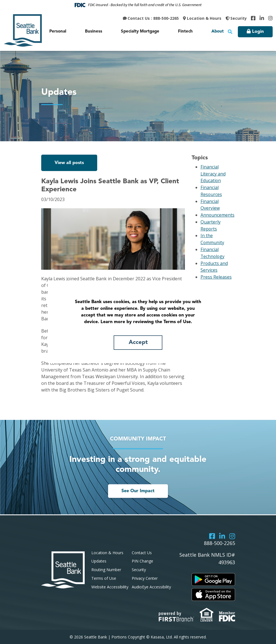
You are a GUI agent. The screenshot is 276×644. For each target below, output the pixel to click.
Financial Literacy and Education (213, 174)
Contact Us (142, 553)
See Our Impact (138, 491)
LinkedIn (262, 18)
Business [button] (94, 32)
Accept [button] (138, 342)
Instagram (270, 18)
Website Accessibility (110, 587)
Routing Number (106, 570)
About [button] (218, 32)
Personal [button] (58, 32)
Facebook (253, 18)
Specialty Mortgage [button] (140, 32)
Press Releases (216, 274)
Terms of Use (104, 578)
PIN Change (142, 561)
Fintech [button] (185, 32)
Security (239, 18)
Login (258, 32)
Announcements (218, 214)
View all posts (69, 163)
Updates (99, 561)
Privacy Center (145, 578)
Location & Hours (204, 18)
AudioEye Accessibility (151, 587)
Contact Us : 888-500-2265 (153, 18)
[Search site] (230, 32)
